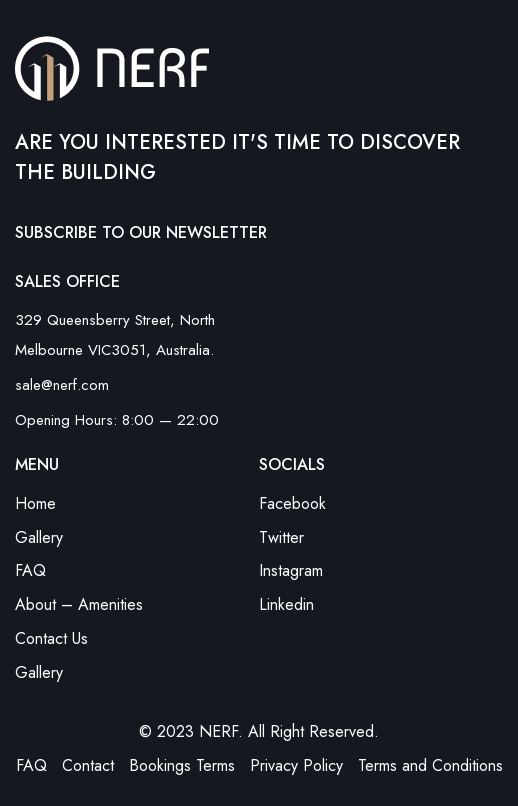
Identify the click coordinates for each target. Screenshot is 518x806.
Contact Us (51, 638)
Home (35, 503)
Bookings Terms (182, 765)
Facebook (292, 503)
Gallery (39, 537)
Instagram (291, 570)
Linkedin (286, 604)
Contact (88, 765)
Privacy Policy (296, 765)
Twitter (281, 537)
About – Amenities (79, 604)
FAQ (30, 570)
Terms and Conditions (430, 765)
